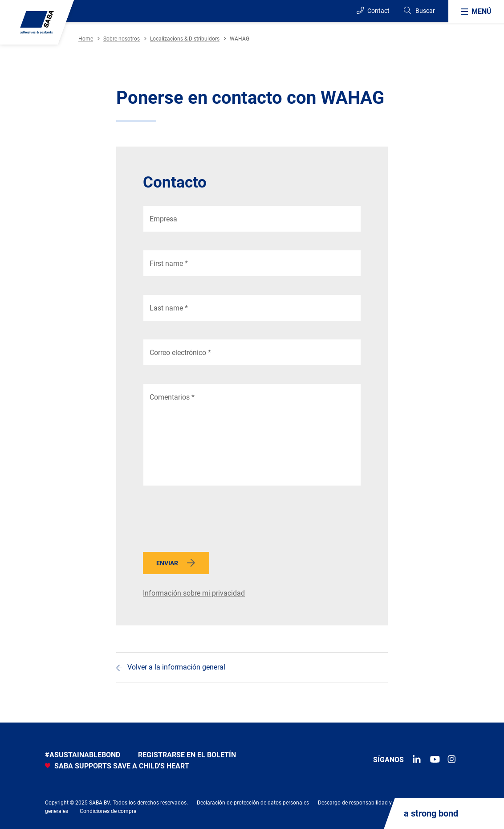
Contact (373, 10)
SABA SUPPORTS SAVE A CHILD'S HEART (117, 766)
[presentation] (211, 521)
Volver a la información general (176, 667)
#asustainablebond (83, 755)
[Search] (419, 11)
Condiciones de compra (108, 811)
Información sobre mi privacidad (194, 593)
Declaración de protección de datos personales (253, 803)
